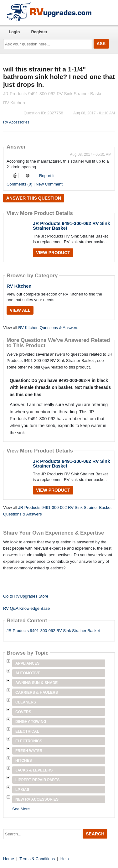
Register (39, 32)
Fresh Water (29, 751)
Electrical (27, 731)
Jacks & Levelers (34, 770)
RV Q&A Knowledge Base (26, 608)
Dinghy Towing (31, 722)
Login (14, 32)
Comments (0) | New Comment (35, 184)
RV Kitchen (19, 286)
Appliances (27, 663)
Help (65, 859)
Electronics (29, 741)
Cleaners (26, 702)
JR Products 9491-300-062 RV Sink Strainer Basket (72, 226)
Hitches (24, 761)
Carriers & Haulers (37, 693)
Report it (47, 176)
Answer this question (34, 198)
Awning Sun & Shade (36, 683)
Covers (23, 712)
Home (9, 859)
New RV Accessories (37, 799)
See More (21, 809)
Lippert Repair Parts (38, 780)
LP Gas (22, 790)
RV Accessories (16, 122)
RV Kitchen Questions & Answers (48, 328)
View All (20, 310)
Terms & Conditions (37, 859)
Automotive (28, 673)
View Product (53, 253)
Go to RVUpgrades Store (26, 596)
